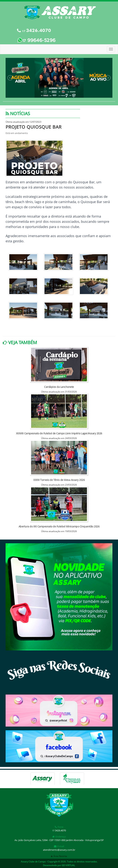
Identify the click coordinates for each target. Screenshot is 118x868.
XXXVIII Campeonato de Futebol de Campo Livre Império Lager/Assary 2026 (59, 433)
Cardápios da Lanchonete (59, 387)
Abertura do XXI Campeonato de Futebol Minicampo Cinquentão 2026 (59, 526)
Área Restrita (59, 856)
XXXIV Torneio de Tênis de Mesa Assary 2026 (59, 480)
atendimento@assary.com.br (59, 850)
